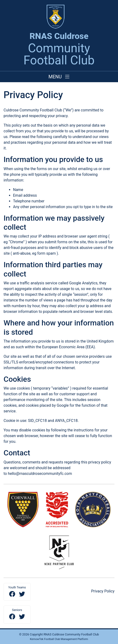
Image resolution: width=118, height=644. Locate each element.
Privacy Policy (103, 591)
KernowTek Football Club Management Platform (59, 639)
